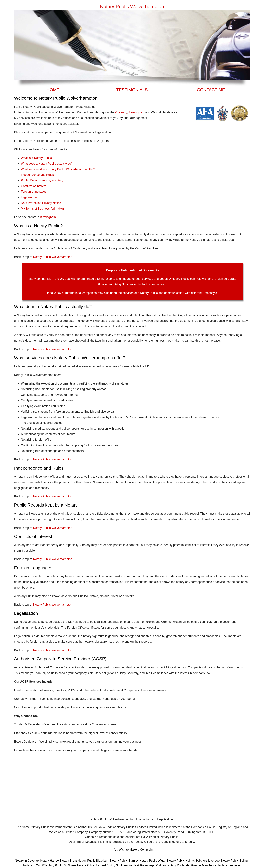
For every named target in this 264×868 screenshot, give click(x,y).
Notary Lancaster (229, 865)
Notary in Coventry (28, 861)
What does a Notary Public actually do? (47, 164)
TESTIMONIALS (132, 90)
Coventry (121, 112)
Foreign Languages (34, 192)
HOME (53, 90)
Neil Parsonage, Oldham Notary (155, 865)
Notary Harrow (50, 861)
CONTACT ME (211, 90)
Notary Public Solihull (235, 861)
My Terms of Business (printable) (42, 209)
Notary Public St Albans (61, 865)
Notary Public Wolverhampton (53, 257)
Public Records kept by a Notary (42, 180)
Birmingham (137, 112)
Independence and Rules (37, 175)
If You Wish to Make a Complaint (132, 850)
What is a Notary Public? (37, 158)
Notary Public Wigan (153, 861)
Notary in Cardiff (34, 865)
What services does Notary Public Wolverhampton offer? (58, 169)
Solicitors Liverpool (208, 861)
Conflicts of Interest (34, 186)
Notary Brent (69, 861)
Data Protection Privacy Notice (41, 203)
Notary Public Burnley (125, 861)
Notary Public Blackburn (94, 861)
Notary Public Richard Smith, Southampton (105, 865)
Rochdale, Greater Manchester (197, 865)
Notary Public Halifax (181, 861)
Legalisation (29, 197)
